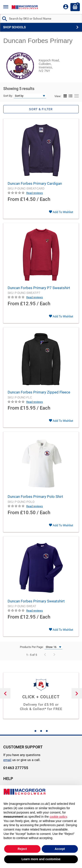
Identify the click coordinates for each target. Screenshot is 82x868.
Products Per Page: (32, 647)
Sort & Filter (41, 109)
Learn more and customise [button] (41, 859)
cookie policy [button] (58, 817)
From (13, 199)
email (7, 760)
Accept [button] (60, 849)
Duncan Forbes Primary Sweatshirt (36, 601)
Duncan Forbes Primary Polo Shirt (35, 497)
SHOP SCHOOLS (14, 27)
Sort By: (8, 96)
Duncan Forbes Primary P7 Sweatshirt (39, 288)
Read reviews (35, 193)
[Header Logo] (25, 7)
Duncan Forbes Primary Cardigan (35, 183)
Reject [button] (22, 849)
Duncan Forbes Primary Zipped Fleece (39, 392)
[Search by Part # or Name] (5, 19)
